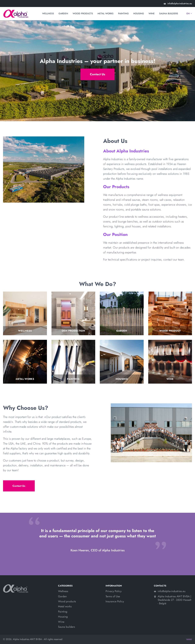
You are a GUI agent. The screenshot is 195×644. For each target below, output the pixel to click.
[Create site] (189, 639)
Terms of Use (113, 596)
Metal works (105, 14)
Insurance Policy (115, 601)
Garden (63, 14)
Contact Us (97, 74)
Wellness (48, 14)
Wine (152, 14)
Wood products (83, 14)
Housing (139, 14)
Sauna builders (169, 14)
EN (188, 14)
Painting (123, 14)
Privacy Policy (114, 591)
